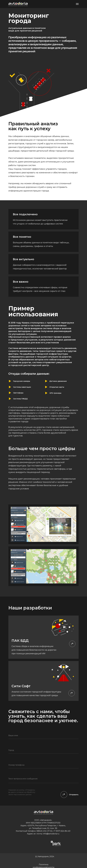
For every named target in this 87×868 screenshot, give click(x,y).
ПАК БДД (20, 641)
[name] (43, 736)
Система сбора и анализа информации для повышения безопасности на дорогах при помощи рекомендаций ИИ (34, 650)
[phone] (43, 765)
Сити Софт (21, 686)
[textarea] (43, 780)
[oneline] (43, 750)
